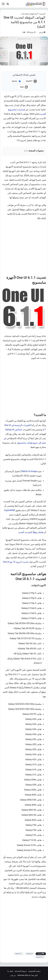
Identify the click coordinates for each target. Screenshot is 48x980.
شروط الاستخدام (21, 971)
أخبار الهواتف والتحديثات (29, 14)
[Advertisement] (24, 249)
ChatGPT (31, 81)
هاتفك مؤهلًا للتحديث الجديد (31, 532)
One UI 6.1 (19, 954)
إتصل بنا (10, 971)
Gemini (17, 81)
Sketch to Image (29, 471)
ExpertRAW (10, 510)
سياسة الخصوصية (34, 971)
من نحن (13, 975)
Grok (24, 87)
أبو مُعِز (41, 32)
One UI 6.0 (30, 954)
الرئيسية (42, 14)
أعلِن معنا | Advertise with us (28, 975)
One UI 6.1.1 (40, 957)
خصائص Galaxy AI (14, 430)
